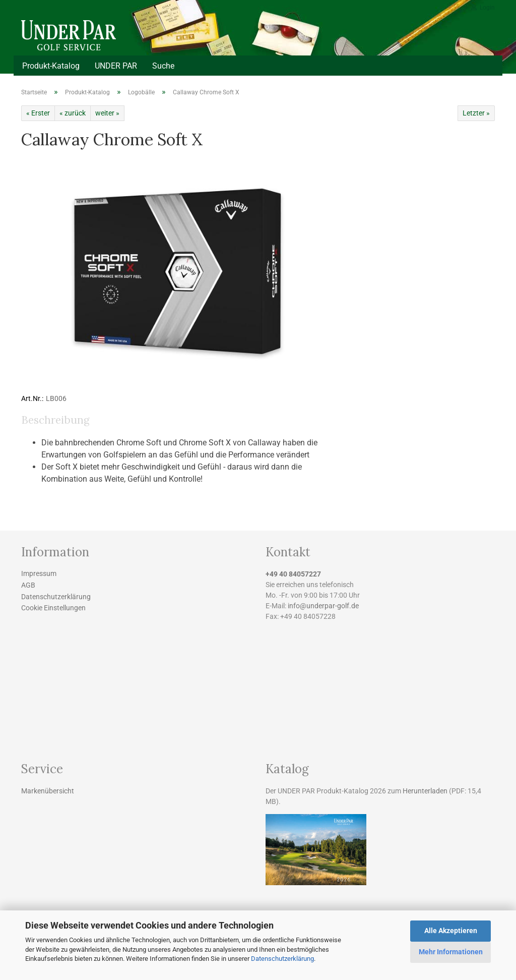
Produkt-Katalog (51, 66)
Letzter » (476, 113)
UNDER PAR (116, 66)
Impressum (39, 573)
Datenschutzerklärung (282, 959)
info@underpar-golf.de (323, 606)
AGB (28, 585)
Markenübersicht (48, 791)
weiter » (107, 113)
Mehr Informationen (451, 952)
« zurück (73, 113)
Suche (163, 66)
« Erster (38, 113)
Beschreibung (55, 420)
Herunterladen (425, 791)
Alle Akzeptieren (451, 931)
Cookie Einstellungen (53, 608)
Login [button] (483, 8)
